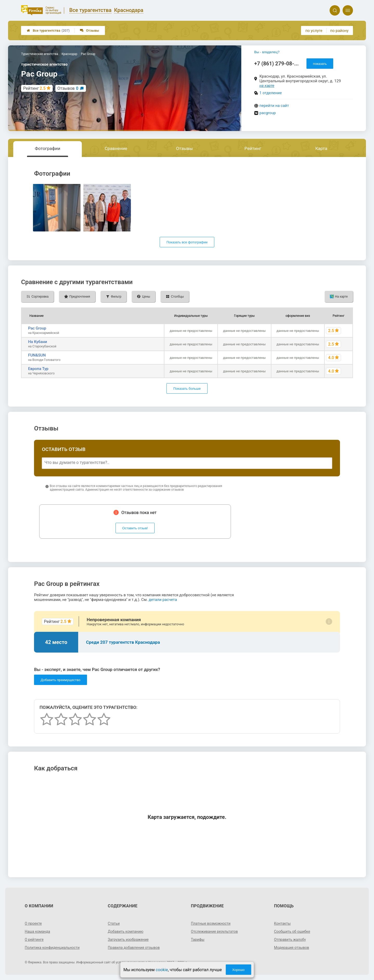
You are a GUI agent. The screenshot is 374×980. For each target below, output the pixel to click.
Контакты (282, 923)
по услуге (314, 31)
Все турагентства (48, 30)
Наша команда (37, 931)
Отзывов (68, 88)
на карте (267, 86)
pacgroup (268, 113)
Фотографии (48, 148)
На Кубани (38, 342)
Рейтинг (253, 148)
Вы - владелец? (267, 52)
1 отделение (271, 93)
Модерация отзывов (292, 948)
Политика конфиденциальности (52, 948)
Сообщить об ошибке (292, 931)
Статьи (114, 923)
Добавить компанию (126, 931)
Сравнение (116, 148)
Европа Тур (38, 369)
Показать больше (187, 389)
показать (320, 64)
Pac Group (37, 328)
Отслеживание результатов (214, 931)
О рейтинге (34, 940)
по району (339, 31)
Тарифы (198, 940)
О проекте (33, 923)
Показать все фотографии (187, 242)
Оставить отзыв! (135, 528)
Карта (321, 148)
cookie (162, 970)
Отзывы (89, 30)
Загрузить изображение (128, 940)
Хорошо (238, 970)
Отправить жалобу (290, 940)
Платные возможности (211, 923)
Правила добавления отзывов (134, 948)
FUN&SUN (37, 355)
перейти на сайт (274, 106)
